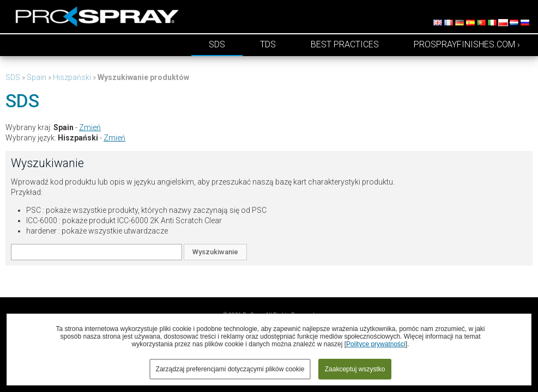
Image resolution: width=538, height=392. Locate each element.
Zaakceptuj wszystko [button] (355, 369)
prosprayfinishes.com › (467, 44)
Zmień (90, 127)
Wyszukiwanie (215, 252)
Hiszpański (72, 77)
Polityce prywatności (376, 344)
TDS (268, 44)
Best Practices (345, 44)
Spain (37, 77)
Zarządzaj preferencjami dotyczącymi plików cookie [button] (230, 369)
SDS (217, 44)
